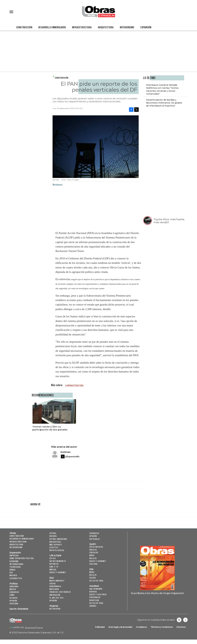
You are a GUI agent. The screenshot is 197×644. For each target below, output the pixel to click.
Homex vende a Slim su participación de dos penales (94, 428)
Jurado (93, 606)
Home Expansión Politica (22, 558)
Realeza (93, 550)
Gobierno (14, 586)
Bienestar (94, 600)
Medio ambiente (57, 581)
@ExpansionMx (72, 457)
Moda (92, 555)
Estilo (53, 558)
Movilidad (54, 589)
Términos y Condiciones (162, 627)
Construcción (24, 27)
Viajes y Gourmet (58, 572)
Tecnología (15, 567)
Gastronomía (96, 589)
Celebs (93, 578)
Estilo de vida (96, 581)
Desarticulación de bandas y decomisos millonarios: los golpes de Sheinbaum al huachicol (164, 103)
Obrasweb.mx (185, 620)
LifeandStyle (16, 578)
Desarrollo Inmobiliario (52, 27)
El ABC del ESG (56, 598)
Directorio (181, 627)
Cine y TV (54, 567)
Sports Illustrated (19, 609)
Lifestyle (54, 547)
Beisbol (53, 536)
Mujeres (13, 575)
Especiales (95, 539)
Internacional (17, 564)
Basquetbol (55, 542)
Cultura (93, 564)
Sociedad (14, 603)
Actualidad (55, 609)
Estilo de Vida (96, 603)
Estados (14, 598)
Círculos (94, 552)
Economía (14, 561)
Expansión (146, 27)
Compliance (141, 627)
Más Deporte (56, 545)
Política (14, 584)
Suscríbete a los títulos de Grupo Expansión (157, 593)
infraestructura (75, 385)
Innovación (55, 595)
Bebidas (93, 592)
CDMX (12, 595)
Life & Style (55, 555)
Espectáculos (96, 547)
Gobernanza (55, 586)
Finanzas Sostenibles (60, 592)
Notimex (65, 452)
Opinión (13, 601)
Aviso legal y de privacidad (120, 627)
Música (53, 569)
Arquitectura (106, 27)
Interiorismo (127, 27)
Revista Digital (57, 550)
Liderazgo (94, 533)
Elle (91, 569)
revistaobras (179, 620)
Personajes (95, 597)
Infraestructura (82, 27)
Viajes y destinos (98, 594)
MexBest (94, 586)
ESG (11, 572)
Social (53, 583)
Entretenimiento (58, 561)
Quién (93, 544)
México (13, 589)
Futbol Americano (58, 539)
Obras (13, 533)
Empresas (14, 555)
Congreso (14, 592)
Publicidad (100, 627)
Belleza (93, 558)
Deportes (54, 564)
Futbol (53, 533)
